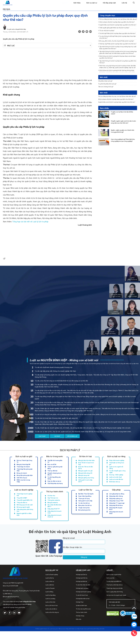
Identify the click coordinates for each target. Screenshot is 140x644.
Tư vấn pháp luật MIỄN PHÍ (115, 594)
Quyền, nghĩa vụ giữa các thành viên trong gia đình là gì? (122, 145)
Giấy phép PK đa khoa (116, 514)
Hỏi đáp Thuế (81, 615)
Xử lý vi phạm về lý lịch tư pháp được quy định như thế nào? (117, 29)
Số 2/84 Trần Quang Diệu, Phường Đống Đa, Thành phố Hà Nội (23, 601)
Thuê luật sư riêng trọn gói (117, 469)
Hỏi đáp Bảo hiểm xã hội (84, 611)
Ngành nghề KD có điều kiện (24, 524)
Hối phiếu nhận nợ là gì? (106, 85)
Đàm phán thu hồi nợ (85, 514)
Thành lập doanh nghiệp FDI (24, 502)
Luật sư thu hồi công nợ (54, 625)
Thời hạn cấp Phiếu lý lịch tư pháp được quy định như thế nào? (117, 62)
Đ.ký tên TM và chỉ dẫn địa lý (86, 473)
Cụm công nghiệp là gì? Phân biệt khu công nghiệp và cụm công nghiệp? (123, 156)
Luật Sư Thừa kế (52, 601)
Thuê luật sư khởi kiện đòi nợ (115, 598)
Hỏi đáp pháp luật (108, 5)
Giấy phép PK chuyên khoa (116, 518)
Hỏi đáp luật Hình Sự (83, 591)
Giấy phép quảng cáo (116, 506)
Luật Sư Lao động (52, 611)
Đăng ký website (53, 511)
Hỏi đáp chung (81, 628)
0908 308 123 (9, 604)
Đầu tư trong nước (55, 461)
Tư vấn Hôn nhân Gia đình (84, 598)
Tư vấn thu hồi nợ (84, 511)
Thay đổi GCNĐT (22, 506)
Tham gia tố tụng (84, 506)
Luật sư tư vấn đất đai (116, 486)
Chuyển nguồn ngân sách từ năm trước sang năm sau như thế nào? (123, 136)
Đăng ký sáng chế (84, 482)
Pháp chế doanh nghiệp (117, 465)
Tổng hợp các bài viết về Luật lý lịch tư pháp (30, 225)
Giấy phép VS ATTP (54, 518)
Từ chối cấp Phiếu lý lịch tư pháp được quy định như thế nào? (117, 46)
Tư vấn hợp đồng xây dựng (54, 485)
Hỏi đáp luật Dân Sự (83, 587)
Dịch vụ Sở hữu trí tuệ (53, 618)
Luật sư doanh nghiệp (24, 497)
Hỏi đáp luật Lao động (83, 601)
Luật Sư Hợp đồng (52, 608)
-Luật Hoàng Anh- (54, 641)
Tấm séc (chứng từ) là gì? (107, 92)
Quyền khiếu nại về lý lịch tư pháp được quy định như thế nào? (117, 34)
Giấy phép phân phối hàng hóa (25, 519)
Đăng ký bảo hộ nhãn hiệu (86, 465)
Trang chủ (59, 5)
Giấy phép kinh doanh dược (116, 522)
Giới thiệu (73, 5)
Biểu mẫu (80, 632)
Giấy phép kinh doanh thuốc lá (54, 526)
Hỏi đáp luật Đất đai (83, 594)
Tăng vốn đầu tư (22, 511)
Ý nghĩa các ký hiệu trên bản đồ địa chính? (124, 127)
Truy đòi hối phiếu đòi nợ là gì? (109, 88)
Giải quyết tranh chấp (85, 509)
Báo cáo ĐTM (52, 470)
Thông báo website (54, 508)
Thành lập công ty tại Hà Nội (115, 601)
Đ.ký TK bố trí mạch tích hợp (86, 469)
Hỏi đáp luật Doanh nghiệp (85, 604)
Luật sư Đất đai (51, 598)
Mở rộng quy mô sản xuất (25, 513)
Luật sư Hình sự (52, 594)
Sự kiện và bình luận (83, 618)
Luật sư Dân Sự (85, 497)
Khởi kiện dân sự (115, 489)
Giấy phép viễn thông (116, 504)
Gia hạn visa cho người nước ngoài (117, 608)
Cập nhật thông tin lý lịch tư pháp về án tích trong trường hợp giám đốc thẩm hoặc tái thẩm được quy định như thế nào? (116, 74)
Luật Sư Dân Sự (51, 591)
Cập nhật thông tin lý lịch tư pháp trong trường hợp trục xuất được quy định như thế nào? (117, 68)
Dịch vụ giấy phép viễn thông (115, 604)
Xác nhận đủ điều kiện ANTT (54, 514)
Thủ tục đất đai (52, 477)
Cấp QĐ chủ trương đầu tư (55, 466)
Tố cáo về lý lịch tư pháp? (108, 42)
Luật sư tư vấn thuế (115, 484)
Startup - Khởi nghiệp (116, 481)
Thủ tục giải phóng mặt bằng (55, 473)
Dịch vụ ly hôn (111, 591)
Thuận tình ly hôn (84, 517)
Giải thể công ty (22, 484)
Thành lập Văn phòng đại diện (25, 476)
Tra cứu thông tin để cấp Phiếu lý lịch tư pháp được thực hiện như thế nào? (116, 52)
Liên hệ (124, 5)
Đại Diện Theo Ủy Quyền (86, 501)
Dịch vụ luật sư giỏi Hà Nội (114, 587)
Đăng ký (93, 568)
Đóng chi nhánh (22, 479)
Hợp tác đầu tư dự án (54, 488)
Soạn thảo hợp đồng (85, 504)
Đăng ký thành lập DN (23, 470)
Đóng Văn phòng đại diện (25, 482)
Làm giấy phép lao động (117, 501)
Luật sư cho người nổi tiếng (116, 473)
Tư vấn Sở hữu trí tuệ (83, 608)
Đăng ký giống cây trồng (86, 484)
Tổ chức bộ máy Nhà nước (85, 622)
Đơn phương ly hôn (84, 519)
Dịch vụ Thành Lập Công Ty (24, 466)
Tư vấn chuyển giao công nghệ (117, 478)
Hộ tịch (8, 11)
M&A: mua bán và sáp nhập (23, 488)
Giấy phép (116, 497)
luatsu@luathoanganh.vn (12, 607)
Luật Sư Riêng (51, 604)
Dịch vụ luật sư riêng (116, 461)
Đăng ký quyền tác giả (85, 477)
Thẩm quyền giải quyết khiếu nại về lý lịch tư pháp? (116, 39)
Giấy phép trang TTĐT (116, 509)
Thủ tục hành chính (55, 499)
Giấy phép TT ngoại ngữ (117, 511)
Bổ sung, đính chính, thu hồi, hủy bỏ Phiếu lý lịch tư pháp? (116, 57)
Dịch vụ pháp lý (70, 455)
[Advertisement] (47, 68)
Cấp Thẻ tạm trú (53, 506)
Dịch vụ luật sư (89, 5)
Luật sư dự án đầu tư (53, 622)
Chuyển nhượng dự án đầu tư (55, 480)
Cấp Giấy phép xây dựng (55, 491)
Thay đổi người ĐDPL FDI (24, 508)
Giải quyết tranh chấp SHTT (85, 488)
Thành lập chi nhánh (23, 472)
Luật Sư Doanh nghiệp (53, 587)
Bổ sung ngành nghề (23, 516)
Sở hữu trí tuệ (85, 461)
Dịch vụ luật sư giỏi (24, 461)
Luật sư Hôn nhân (52, 615)
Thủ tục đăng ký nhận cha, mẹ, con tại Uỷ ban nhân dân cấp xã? (117, 24)
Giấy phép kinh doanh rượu (54, 521)
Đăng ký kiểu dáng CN (85, 479)
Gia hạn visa (51, 503)
